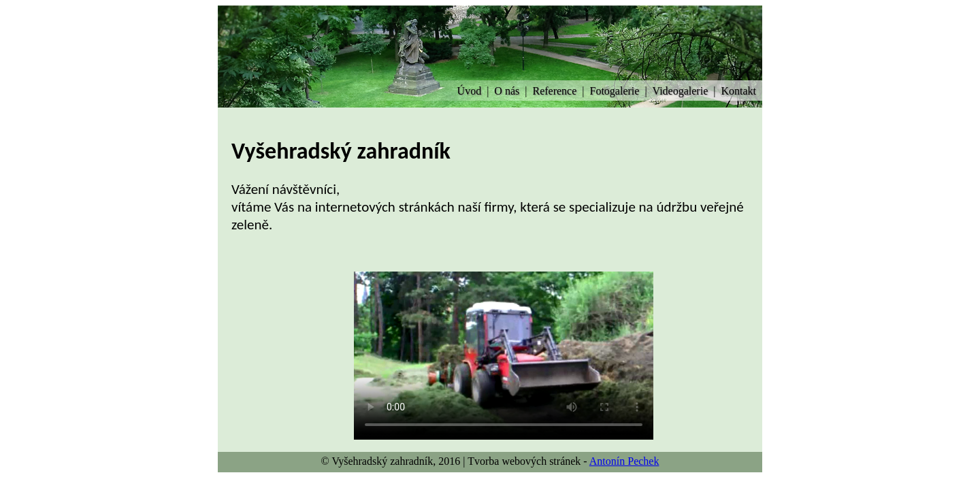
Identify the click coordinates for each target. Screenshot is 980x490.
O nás (507, 91)
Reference (554, 91)
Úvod (470, 91)
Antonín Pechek (624, 461)
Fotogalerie (615, 91)
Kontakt (738, 91)
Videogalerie (681, 91)
